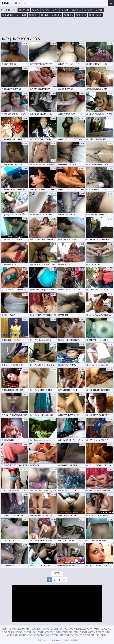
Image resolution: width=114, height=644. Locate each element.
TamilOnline (14, 3)
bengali (21, 15)
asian (65, 10)
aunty (88, 10)
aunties (76, 10)
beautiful (8, 15)
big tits (56, 15)
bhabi (45, 15)
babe (99, 10)
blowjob (81, 15)
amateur (24, 10)
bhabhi (33, 15)
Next (57, 573)
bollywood (95, 15)
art (55, 10)
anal (36, 10)
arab (46, 10)
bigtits (69, 15)
